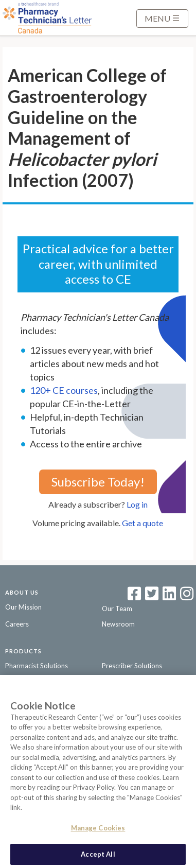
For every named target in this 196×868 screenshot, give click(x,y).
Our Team (117, 609)
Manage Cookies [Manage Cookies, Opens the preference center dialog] (98, 830)
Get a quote (142, 523)
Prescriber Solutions (132, 666)
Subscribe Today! (98, 482)
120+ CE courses (64, 390)
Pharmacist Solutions (37, 666)
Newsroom (118, 624)
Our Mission (23, 607)
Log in (137, 504)
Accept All (98, 857)
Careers (17, 624)
